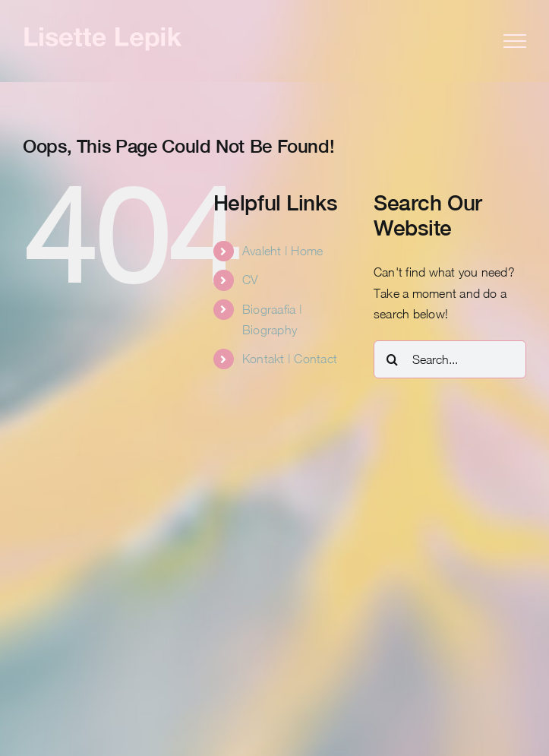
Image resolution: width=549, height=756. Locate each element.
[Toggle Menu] (515, 41)
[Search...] (450, 359)
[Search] (393, 359)
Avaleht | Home (282, 251)
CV (250, 280)
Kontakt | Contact (290, 359)
